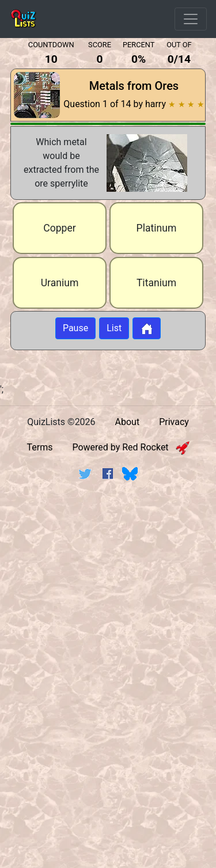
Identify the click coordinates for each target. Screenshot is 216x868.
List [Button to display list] (114, 328)
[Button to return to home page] (147, 328)
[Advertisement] (108, 606)
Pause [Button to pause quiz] (75, 328)
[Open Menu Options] (191, 19)
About (128, 422)
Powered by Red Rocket (130, 447)
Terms (39, 447)
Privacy (174, 422)
